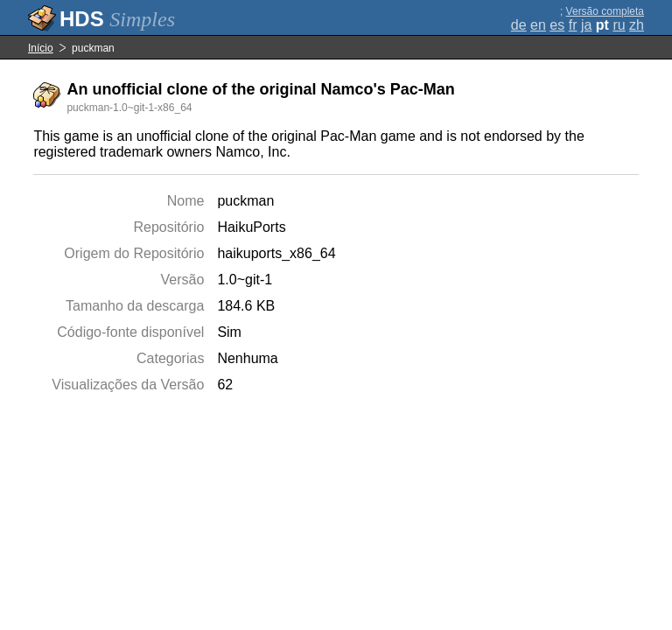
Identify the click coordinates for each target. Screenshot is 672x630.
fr (573, 25)
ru (619, 25)
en (538, 25)
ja (586, 25)
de (519, 25)
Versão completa (605, 11)
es (557, 25)
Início (41, 48)
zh (637, 25)
